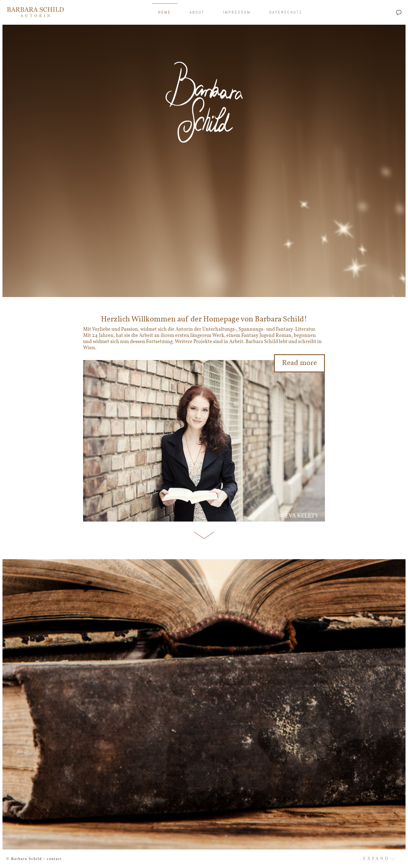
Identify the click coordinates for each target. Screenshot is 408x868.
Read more (299, 363)
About (197, 12)
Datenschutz (286, 12)
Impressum (237, 12)
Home (165, 12)
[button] (204, 859)
